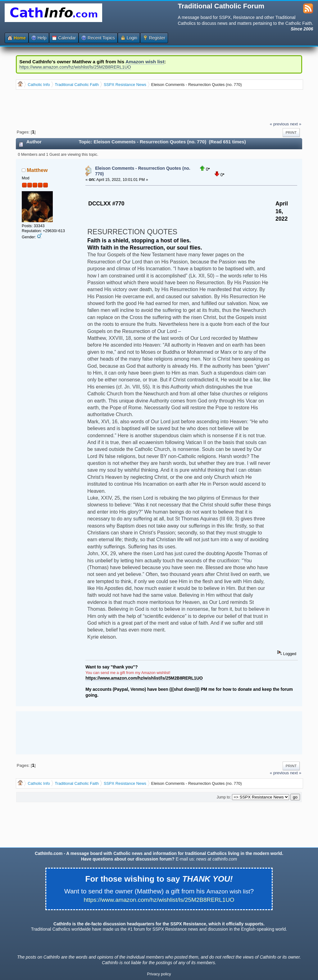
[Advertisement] (129, 105)
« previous (279, 124)
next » (296, 124)
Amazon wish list (145, 62)
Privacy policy (159, 974)
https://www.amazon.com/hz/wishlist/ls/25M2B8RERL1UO (75, 67)
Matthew (37, 170)
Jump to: (224, 797)
